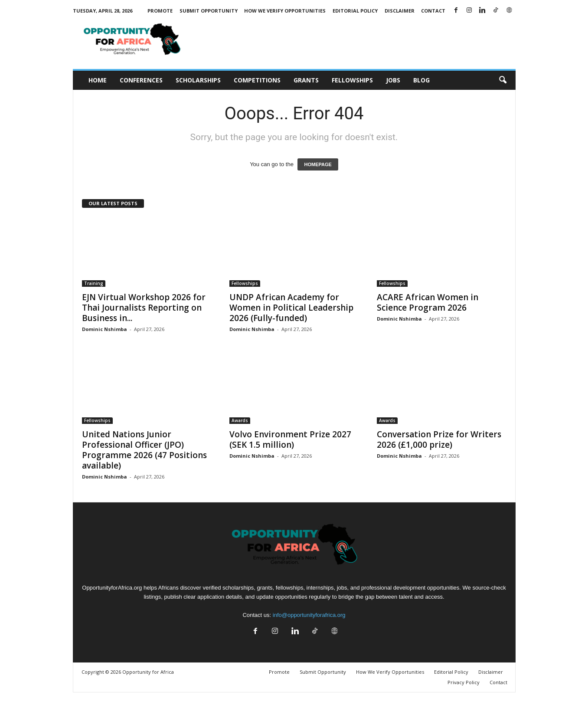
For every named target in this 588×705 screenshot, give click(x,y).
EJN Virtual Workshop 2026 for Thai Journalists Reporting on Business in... (144, 308)
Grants (306, 80)
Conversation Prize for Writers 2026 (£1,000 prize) (439, 439)
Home (98, 80)
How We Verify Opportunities (285, 11)
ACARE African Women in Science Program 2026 (428, 302)
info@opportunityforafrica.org (309, 615)
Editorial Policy (355, 11)
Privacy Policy (464, 682)
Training (94, 283)
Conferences (141, 80)
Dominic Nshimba (105, 329)
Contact (433, 11)
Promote (160, 11)
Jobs (393, 80)
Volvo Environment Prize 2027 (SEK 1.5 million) (290, 439)
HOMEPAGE (318, 164)
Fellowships (352, 80)
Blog (421, 80)
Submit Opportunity (209, 11)
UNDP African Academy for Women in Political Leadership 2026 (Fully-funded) (291, 308)
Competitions (257, 80)
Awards (240, 420)
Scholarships (198, 80)
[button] (503, 80)
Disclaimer (400, 11)
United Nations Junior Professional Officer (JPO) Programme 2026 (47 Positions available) (144, 450)
